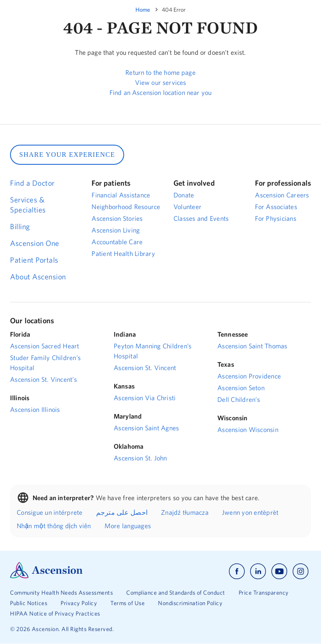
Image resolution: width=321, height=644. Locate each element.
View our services (161, 82)
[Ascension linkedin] (258, 571)
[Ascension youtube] (279, 571)
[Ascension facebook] (237, 571)
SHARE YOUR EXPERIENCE (67, 155)
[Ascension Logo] (46, 576)
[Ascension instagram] (301, 571)
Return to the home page (160, 72)
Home (143, 10)
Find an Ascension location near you (160, 92)
